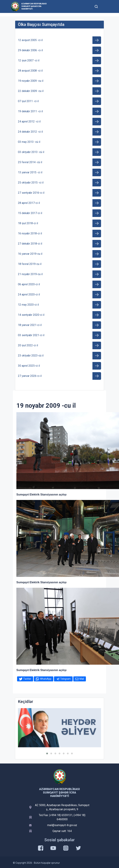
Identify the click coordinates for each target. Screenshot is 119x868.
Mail (82, 679)
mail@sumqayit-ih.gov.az (62, 825)
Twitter (27, 679)
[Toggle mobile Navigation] (105, 6)
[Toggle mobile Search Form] (96, 6)
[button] (47, 753)
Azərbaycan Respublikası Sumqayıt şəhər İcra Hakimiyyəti (34, 6)
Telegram (65, 679)
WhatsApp (46, 679)
